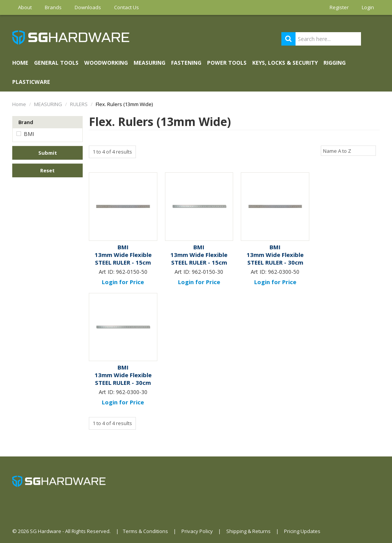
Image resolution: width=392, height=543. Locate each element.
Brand (26, 122)
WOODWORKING (106, 63)
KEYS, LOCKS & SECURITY (285, 63)
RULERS (79, 104)
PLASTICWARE (31, 82)
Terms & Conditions (145, 531)
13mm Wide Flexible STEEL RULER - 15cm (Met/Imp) (123, 262)
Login (368, 7)
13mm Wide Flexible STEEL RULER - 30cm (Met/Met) (123, 383)
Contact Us (127, 7)
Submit (48, 153)
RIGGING (335, 63)
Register (339, 7)
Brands (53, 7)
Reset (47, 170)
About (25, 7)
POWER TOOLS (227, 63)
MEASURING (149, 63)
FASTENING (186, 63)
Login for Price (123, 282)
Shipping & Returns (248, 531)
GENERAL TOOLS (56, 63)
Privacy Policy (197, 531)
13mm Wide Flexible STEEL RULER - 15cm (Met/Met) (199, 262)
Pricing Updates (302, 531)
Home (20, 63)
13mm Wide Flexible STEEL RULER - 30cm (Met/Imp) (275, 262)
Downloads (88, 7)
